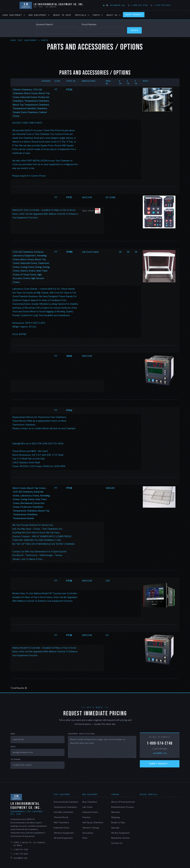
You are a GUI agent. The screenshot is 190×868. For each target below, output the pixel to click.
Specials (82, 15)
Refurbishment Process (122, 807)
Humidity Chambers (63, 812)
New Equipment (39, 15)
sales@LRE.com (116, 5)
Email (13, 747)
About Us (113, 15)
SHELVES (110, 488)
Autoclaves (88, 833)
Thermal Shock (61, 817)
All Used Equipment (63, 838)
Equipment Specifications (81, 734)
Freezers (86, 817)
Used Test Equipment (24, 40)
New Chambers (90, 802)
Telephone (16, 759)
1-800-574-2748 (138, 5)
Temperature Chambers (65, 807)
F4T (108, 581)
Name (13, 734)
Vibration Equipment (64, 833)
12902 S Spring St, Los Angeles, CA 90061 (28, 844)
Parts (98, 15)
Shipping (115, 817)
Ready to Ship (62, 15)
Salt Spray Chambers (93, 822)
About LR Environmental (123, 802)
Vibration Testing (91, 828)
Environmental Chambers (66, 802)
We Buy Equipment (120, 833)
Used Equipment (14, 15)
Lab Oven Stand (90, 252)
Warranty (116, 812)
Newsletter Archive (120, 838)
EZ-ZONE (111, 197)
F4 (107, 635)
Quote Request (134, 15)
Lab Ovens (88, 807)
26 (128, 252)
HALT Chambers (61, 822)
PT (56, 90)
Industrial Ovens (62, 828)
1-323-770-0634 (161, 5)
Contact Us (117, 843)
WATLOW (87, 197)
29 (120, 252)
